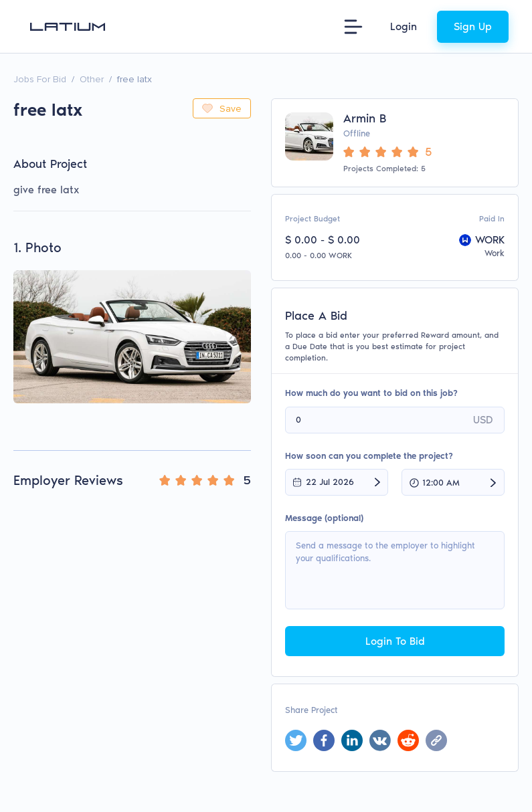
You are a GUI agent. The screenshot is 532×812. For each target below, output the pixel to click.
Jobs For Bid (40, 79)
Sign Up (473, 26)
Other (92, 79)
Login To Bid (395, 641)
